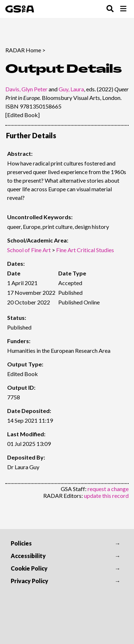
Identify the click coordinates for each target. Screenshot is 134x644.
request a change (108, 489)
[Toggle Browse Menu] (123, 9)
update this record (106, 496)
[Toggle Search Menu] (110, 9)
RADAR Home (23, 50)
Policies (21, 543)
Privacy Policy (29, 581)
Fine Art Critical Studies (85, 250)
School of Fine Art (29, 250)
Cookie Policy (29, 568)
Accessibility (28, 556)
